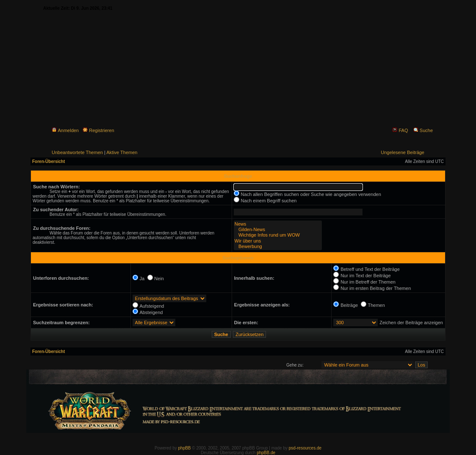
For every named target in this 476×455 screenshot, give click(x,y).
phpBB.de (266, 453)
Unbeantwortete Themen (77, 152)
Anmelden (65, 130)
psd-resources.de (305, 448)
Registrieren (98, 130)
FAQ (400, 130)
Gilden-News (278, 230)
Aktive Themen (122, 152)
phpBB (185, 448)
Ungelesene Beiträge (403, 152)
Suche (423, 130)
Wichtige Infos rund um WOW (278, 235)
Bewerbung (278, 247)
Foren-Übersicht (48, 161)
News (278, 224)
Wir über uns (278, 241)
